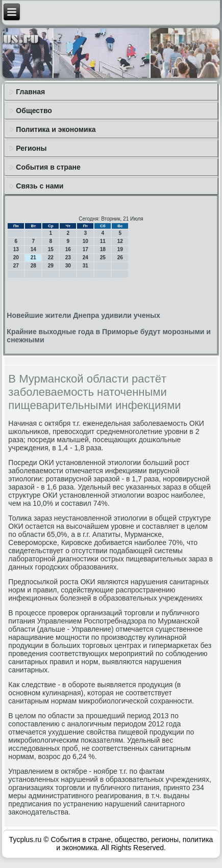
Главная (30, 92)
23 (68, 257)
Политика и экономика (56, 129)
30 (68, 266)
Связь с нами (40, 186)
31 (85, 266)
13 (16, 249)
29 (51, 266)
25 (103, 257)
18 (103, 249)
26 (120, 257)
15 (51, 249)
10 (85, 241)
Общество (34, 111)
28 (33, 266)
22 (51, 257)
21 (33, 257)
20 (16, 257)
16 (68, 249)
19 (120, 249)
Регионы (31, 148)
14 (33, 249)
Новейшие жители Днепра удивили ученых (83, 315)
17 (85, 249)
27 (16, 266)
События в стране (48, 167)
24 (85, 257)
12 (120, 241)
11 (103, 241)
